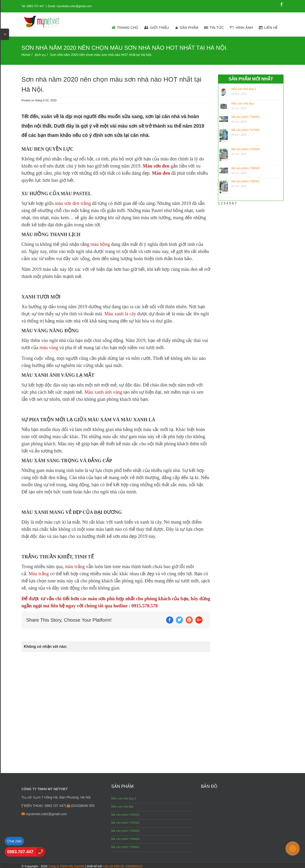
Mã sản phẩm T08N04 (246, 149)
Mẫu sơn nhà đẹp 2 (244, 89)
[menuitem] (125, 27)
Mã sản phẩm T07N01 (246, 130)
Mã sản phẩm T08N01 (246, 181)
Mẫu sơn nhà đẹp (243, 104)
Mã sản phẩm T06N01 (246, 117)
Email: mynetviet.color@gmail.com (70, 6)
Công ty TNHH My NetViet (66, 866)
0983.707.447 (20, 852)
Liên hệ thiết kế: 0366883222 (123, 866)
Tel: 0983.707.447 (33, 6)
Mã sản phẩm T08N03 (246, 168)
